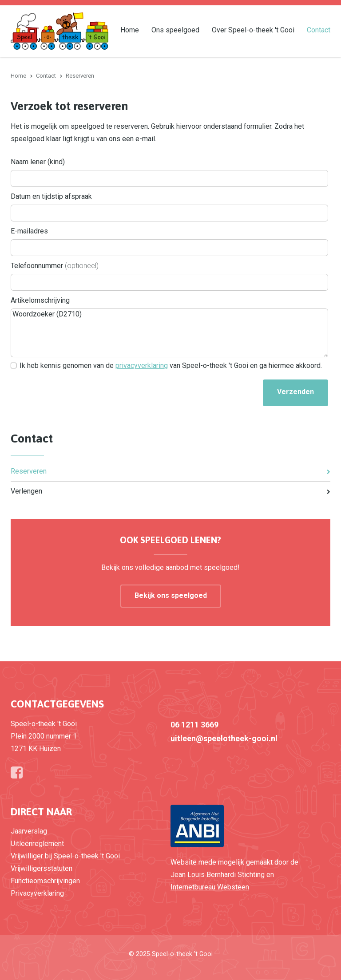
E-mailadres (29, 231)
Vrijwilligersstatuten (42, 868)
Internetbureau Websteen (210, 887)
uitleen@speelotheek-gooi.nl (224, 738)
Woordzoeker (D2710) (169, 333)
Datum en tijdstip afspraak (51, 196)
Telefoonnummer (55, 266)
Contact (319, 30)
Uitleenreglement (37, 844)
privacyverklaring (142, 366)
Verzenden (295, 392)
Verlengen (26, 491)
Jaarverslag (29, 831)
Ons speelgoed (175, 30)
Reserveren (29, 471)
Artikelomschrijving (40, 300)
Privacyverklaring (37, 893)
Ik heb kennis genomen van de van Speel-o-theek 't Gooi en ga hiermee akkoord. (171, 366)
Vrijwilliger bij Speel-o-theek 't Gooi (65, 856)
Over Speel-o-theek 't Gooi (253, 30)
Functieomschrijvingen (45, 881)
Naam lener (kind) (38, 162)
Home (130, 30)
